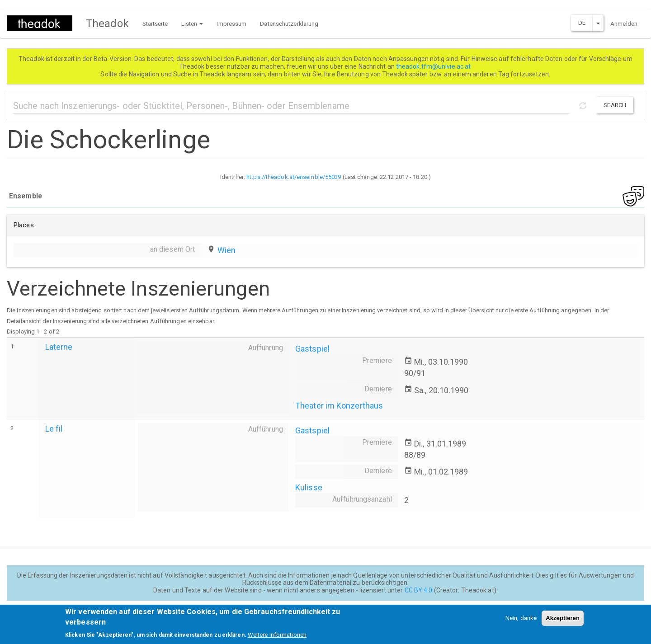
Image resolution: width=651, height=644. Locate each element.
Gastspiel (312, 349)
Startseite (155, 24)
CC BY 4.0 (419, 590)
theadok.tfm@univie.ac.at (434, 66)
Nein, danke (521, 622)
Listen (192, 24)
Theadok (107, 24)
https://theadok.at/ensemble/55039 (294, 177)
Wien (226, 250)
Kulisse (309, 487)
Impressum (231, 24)
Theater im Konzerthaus (339, 406)
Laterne (59, 347)
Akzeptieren (563, 622)
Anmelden (624, 24)
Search (615, 105)
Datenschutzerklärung (289, 24)
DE (582, 23)
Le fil (54, 429)
